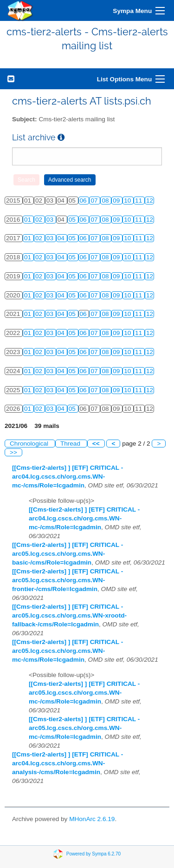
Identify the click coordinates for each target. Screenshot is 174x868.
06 (84, 201)
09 (117, 201)
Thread (71, 444)
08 (106, 201)
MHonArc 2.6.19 (92, 819)
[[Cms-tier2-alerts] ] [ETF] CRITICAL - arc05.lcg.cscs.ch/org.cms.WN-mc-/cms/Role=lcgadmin (68, 651)
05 (73, 220)
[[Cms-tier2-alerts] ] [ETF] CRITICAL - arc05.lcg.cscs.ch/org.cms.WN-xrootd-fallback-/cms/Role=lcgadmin (69, 615)
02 (40, 220)
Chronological (30, 444)
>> (13, 452)
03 (51, 220)
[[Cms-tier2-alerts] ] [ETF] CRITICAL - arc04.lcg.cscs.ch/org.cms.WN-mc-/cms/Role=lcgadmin (68, 477)
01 (29, 220)
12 (150, 201)
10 (128, 201)
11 (139, 201)
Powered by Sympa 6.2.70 (93, 854)
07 (95, 201)
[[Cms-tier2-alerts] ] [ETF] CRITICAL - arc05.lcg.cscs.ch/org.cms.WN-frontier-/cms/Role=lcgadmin (68, 580)
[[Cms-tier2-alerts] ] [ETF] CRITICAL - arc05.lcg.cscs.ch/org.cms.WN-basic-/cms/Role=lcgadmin (68, 554)
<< (96, 444)
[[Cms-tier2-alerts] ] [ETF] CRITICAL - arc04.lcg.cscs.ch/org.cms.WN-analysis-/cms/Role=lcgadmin (68, 763)
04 (62, 238)
